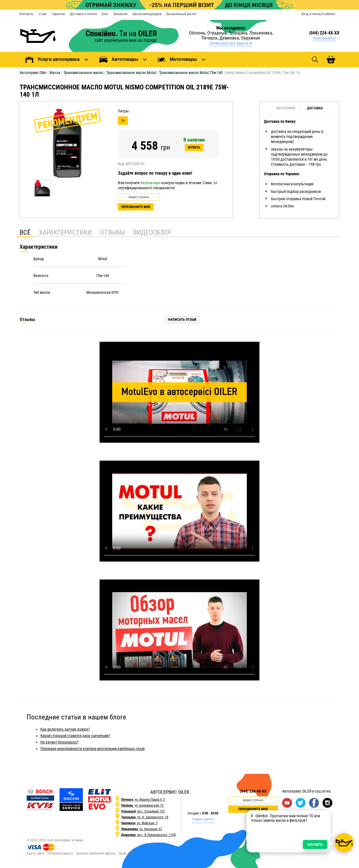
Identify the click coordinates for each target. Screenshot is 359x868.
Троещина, (239, 33)
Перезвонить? (324, 38)
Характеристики (65, 232)
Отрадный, (218, 33)
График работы (203, 819)
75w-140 (103, 276)
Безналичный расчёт (181, 14)
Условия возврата (60, 853)
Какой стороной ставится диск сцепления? (75, 736)
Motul (103, 259)
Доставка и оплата (83, 14)
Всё (25, 232)
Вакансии (120, 14)
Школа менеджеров (147, 14)
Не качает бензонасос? (59, 742)
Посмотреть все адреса (231, 43)
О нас (43, 14)
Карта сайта (35, 853)
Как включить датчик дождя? (65, 729)
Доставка (315, 108)
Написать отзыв (182, 319)
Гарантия (58, 14)
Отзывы (112, 232)
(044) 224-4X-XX (324, 33)
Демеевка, (230, 38)
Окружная (250, 38)
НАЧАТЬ (312, 820)
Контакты (27, 14)
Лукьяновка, (261, 33)
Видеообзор (152, 232)
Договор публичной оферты (96, 853)
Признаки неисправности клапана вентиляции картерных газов (93, 749)
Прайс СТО (126, 853)
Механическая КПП (103, 292)
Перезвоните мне (136, 207)
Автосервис (286, 108)
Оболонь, (198, 33)
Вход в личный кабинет (318, 14)
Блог (105, 14)
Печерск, (211, 38)
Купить (194, 147)
